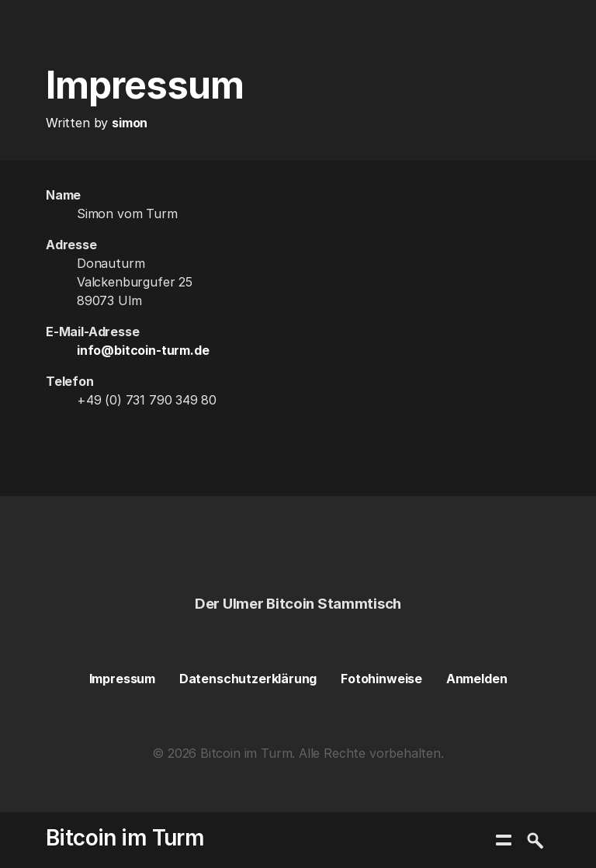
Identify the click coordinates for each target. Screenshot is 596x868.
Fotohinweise (381, 679)
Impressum (122, 679)
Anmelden (477, 679)
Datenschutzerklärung (248, 679)
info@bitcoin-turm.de (143, 350)
